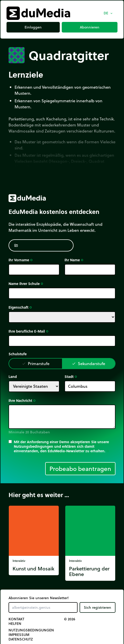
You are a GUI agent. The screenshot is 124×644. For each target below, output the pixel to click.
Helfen (15, 624)
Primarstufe (36, 363)
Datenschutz (21, 639)
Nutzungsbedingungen (31, 630)
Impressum (19, 635)
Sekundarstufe (88, 363)
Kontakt (16, 619)
